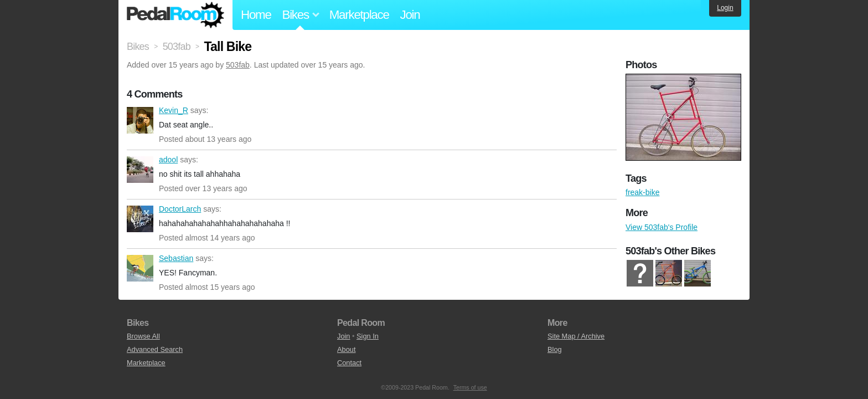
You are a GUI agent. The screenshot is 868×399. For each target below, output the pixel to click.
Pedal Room (175, 15)
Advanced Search (155, 349)
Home (256, 15)
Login (725, 8)
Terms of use (470, 387)
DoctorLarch (140, 219)
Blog (555, 349)
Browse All (143, 336)
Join (410, 15)
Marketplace (359, 15)
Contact (349, 363)
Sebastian (140, 268)
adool (140, 170)
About (346, 349)
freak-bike (642, 192)
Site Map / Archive (576, 336)
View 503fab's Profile (662, 227)
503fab (238, 65)
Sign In (368, 336)
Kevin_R (140, 120)
